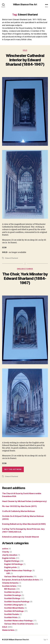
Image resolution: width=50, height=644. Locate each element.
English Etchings (25, 269)
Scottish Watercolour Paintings (18, 621)
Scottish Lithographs (14, 605)
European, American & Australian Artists (20, 580)
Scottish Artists (9, 586)
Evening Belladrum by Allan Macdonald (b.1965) (24, 524)
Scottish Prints (11, 617)
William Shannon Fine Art (25, 4)
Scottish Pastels (12, 614)
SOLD (25, 50)
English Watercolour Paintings (18, 570)
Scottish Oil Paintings (14, 611)
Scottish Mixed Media (14, 608)
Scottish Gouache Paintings (17, 602)
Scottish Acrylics (12, 592)
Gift (8, 573)
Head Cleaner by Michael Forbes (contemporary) (24, 501)
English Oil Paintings (13, 564)
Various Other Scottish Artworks (19, 624)
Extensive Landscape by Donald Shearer (21, 537)
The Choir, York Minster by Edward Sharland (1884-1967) (25, 278)
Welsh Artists (8, 630)
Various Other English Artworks (18, 577)
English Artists (9, 558)
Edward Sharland (12, 258)
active (5, 549)
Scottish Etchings (12, 598)
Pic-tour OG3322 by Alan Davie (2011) (19, 506)
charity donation (10, 555)
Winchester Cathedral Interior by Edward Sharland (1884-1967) (25, 60)
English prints (10, 567)
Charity (6, 552)
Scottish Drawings (13, 595)
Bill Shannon (10, 589)
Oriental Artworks (10, 583)
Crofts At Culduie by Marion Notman (18, 511)
